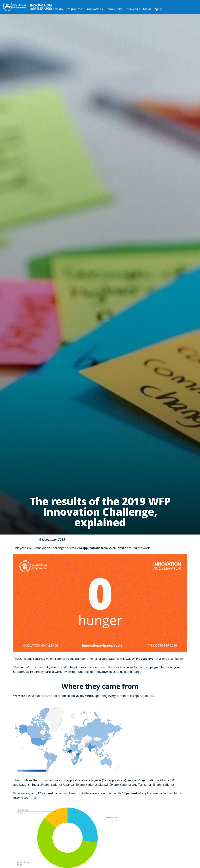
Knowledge (132, 9)
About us (37, 9)
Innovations (95, 9)
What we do (55, 9)
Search (169, 9)
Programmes (75, 9)
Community (114, 9)
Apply (158, 9)
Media (147, 9)
